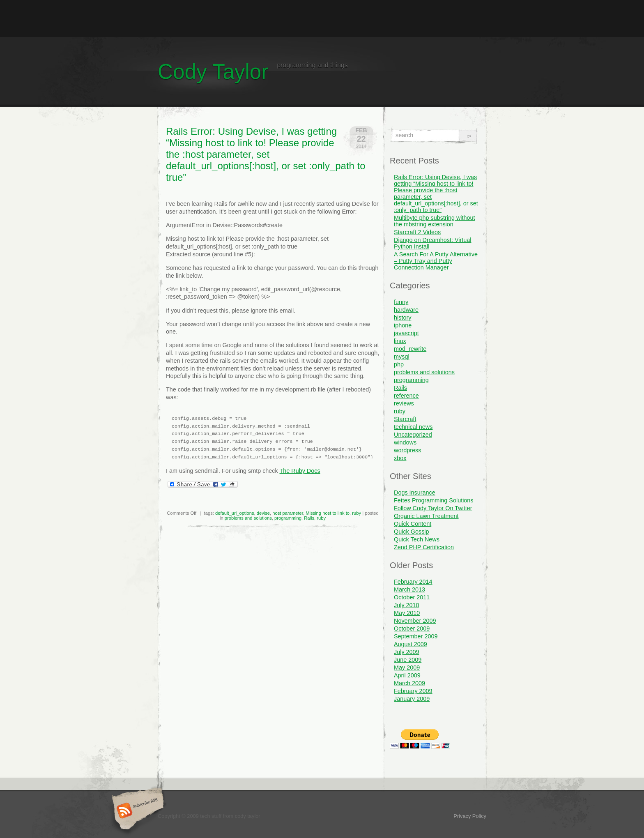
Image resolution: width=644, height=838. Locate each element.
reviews (404, 403)
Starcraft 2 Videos (417, 232)
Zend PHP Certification (424, 547)
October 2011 (412, 597)
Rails (309, 518)
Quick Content (413, 524)
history (402, 318)
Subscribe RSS (137, 811)
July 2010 (407, 605)
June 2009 (408, 660)
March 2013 (409, 589)
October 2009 (412, 628)
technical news (413, 427)
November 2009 (415, 621)
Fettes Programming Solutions (434, 500)
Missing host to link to (328, 513)
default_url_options (235, 513)
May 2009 (407, 668)
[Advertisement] (322, 18)
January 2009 (412, 699)
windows (405, 442)
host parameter (288, 513)
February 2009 (413, 691)
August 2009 (411, 644)
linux (400, 341)
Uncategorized (413, 435)
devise (263, 513)
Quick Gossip (412, 532)
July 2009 (407, 652)
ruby (356, 513)
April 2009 (407, 675)
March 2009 (409, 683)
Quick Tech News (417, 539)
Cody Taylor (213, 72)
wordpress (407, 450)
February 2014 (413, 582)
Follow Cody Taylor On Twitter (433, 508)
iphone (403, 325)
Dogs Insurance (415, 493)
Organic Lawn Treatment (426, 516)
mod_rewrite (410, 349)
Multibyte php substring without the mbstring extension (435, 221)
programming (288, 518)
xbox (400, 458)
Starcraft (405, 419)
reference (406, 396)
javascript (406, 333)
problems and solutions (248, 518)
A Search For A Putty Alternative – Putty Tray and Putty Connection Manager (436, 261)
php (399, 364)
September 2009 (416, 636)
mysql (402, 357)
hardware (406, 310)
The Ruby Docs (300, 471)
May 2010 (407, 613)
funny (401, 302)
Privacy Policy (470, 816)
